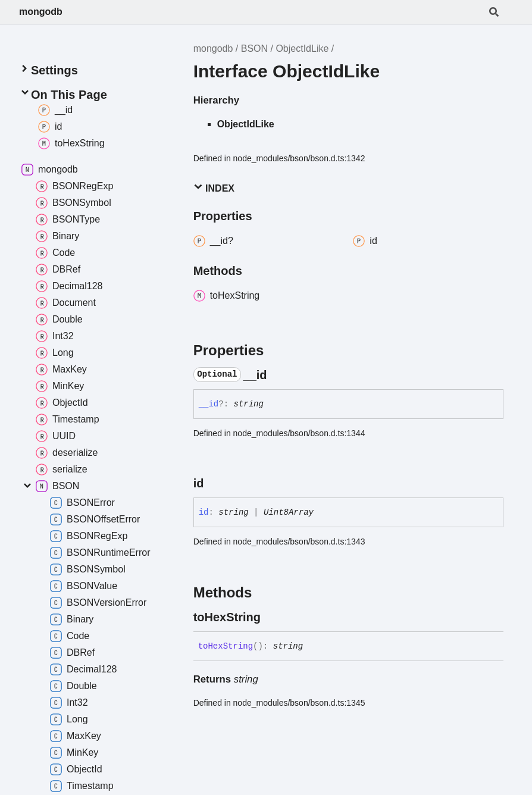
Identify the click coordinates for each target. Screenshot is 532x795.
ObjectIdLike (302, 48)
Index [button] (214, 188)
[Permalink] (278, 375)
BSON (254, 48)
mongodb (41, 12)
